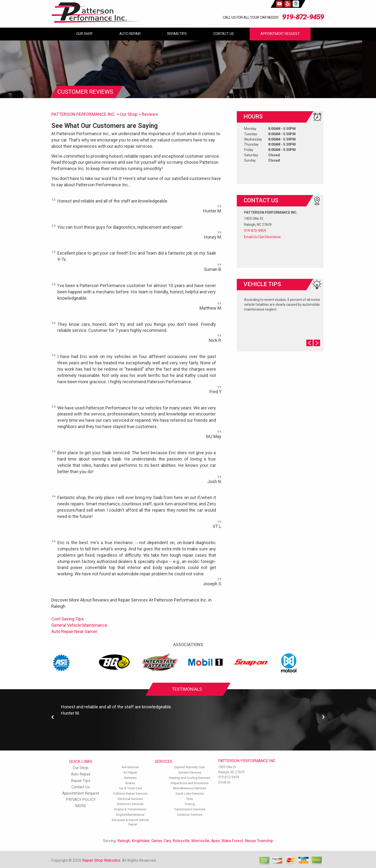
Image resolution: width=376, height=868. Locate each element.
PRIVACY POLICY (81, 800)
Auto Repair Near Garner (74, 631)
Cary (167, 841)
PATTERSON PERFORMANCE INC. (84, 114)
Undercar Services (190, 815)
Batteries (130, 778)
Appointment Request (280, 34)
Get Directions (270, 237)
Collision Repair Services (130, 794)
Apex (215, 841)
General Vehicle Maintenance (79, 625)
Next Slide (317, 343)
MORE (81, 806)
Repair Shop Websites (101, 860)
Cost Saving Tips (68, 619)
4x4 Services (130, 767)
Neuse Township (259, 841)
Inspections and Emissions (190, 783)
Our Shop (84, 34)
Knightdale (141, 841)
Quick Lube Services (190, 794)
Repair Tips (177, 34)
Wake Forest (232, 841)
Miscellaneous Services (190, 788)
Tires (190, 799)
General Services (190, 772)
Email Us (251, 237)
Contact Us (224, 34)
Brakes (130, 783)
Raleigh (124, 841)
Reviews (150, 114)
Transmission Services (190, 809)
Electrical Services (130, 799)
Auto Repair (130, 34)
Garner (157, 841)
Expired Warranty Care (190, 767)
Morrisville (200, 841)
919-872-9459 (303, 17)
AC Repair (130, 772)
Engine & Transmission (130, 809)
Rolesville (181, 841)
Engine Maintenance (130, 815)
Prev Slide (310, 343)
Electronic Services (130, 804)
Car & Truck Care (130, 788)
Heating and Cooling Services (190, 778)
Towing (190, 804)
